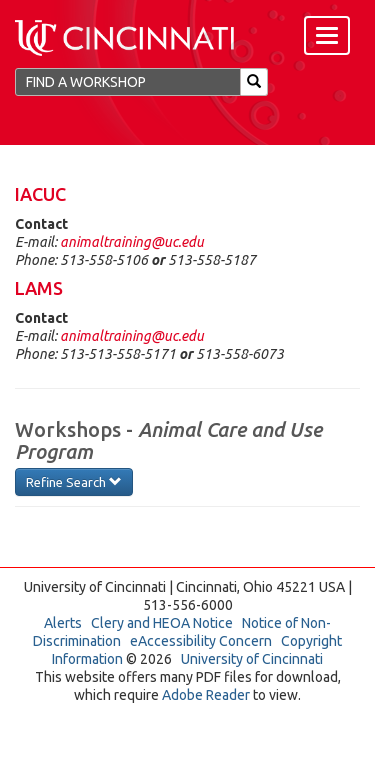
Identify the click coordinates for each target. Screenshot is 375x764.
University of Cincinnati (252, 659)
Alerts (63, 623)
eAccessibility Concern (201, 641)
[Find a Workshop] (128, 82)
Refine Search (74, 482)
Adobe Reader (206, 695)
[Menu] (327, 35)
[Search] (254, 82)
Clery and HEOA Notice (162, 623)
